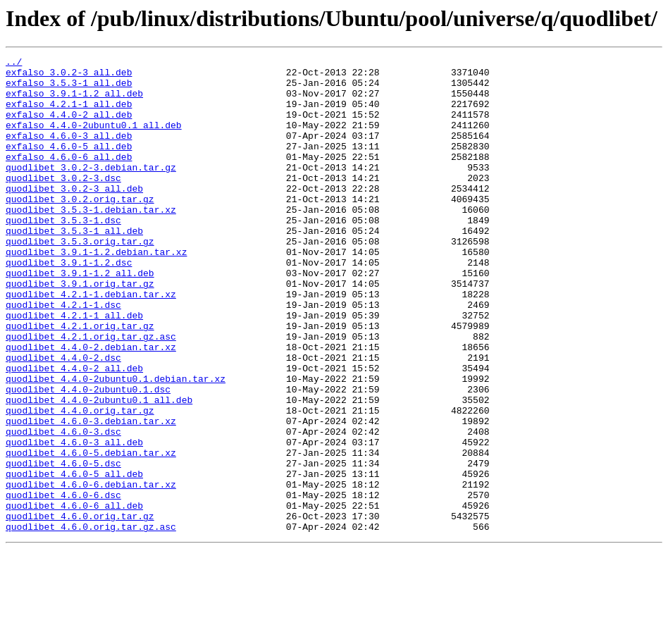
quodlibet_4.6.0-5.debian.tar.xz (91, 533)
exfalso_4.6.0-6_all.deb (69, 178)
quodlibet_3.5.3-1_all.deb (74, 266)
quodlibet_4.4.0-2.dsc (63, 419)
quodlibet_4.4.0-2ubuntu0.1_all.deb (99, 469)
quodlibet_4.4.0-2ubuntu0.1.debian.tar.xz (116, 444)
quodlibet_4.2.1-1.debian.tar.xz (91, 342)
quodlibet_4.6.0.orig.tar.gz (80, 609)
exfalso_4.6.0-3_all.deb (69, 152)
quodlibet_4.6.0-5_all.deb (74, 558)
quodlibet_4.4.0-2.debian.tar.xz (91, 406)
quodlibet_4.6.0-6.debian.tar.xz (91, 571)
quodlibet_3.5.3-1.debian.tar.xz (91, 241)
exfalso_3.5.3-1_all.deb (69, 89)
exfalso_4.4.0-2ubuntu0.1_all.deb (94, 140)
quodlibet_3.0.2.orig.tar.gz (80, 228)
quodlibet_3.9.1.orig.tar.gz (80, 330)
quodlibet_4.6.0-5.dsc (63, 545)
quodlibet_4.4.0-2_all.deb (74, 431)
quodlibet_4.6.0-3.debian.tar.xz (91, 495)
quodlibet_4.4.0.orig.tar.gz (80, 482)
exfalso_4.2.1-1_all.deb (69, 114)
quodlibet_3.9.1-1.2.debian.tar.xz (96, 292)
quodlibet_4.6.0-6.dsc (63, 583)
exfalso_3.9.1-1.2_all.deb (74, 101)
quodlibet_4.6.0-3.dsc (63, 507)
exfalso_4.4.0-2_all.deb (69, 127)
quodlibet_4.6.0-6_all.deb (74, 596)
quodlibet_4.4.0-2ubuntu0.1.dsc (88, 457)
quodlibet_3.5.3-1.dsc (63, 254)
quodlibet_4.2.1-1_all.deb (74, 368)
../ (14, 63)
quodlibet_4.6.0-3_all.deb (74, 520)
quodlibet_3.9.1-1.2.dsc (69, 304)
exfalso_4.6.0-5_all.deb (69, 165)
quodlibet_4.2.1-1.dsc (63, 355)
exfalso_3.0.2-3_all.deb (69, 76)
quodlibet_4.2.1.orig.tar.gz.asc (91, 393)
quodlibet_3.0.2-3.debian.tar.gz (91, 190)
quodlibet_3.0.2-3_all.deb (74, 216)
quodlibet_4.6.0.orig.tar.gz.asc (91, 621)
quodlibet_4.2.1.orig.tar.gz (80, 380)
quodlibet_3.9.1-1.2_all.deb (80, 317)
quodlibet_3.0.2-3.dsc (63, 203)
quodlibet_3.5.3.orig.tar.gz (80, 279)
